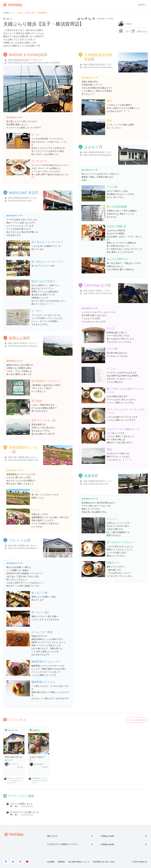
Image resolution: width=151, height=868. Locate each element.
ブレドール (18, 540)
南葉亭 (89, 476)
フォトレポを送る (137, 720)
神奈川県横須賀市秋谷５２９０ (98, 481)
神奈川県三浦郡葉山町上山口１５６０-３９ (28, 457)
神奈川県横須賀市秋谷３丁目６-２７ (25, 198)
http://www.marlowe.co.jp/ (20, 201)
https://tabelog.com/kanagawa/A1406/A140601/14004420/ (110, 155)
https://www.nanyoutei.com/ (96, 484)
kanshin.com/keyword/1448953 (58, 556)
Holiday (12, 5)
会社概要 (51, 862)
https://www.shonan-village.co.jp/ (23, 460)
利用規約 (61, 862)
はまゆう (91, 147)
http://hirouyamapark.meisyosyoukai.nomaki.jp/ (30, 346)
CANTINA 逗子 (96, 285)
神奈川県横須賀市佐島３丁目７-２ (99, 65)
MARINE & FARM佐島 (26, 55)
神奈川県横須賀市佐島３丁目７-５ (99, 152)
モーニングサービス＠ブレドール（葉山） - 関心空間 (61, 554)
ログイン (142, 5)
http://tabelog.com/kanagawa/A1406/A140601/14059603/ (34, 63)
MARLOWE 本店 (22, 193)
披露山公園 (18, 338)
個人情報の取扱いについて (79, 862)
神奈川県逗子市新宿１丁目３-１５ (99, 291)
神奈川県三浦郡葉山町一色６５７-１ (25, 546)
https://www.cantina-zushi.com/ (97, 293)
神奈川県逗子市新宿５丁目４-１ (23, 343)
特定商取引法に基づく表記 (104, 862)
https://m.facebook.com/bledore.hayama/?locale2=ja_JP (34, 548)
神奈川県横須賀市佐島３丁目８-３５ (25, 60)
